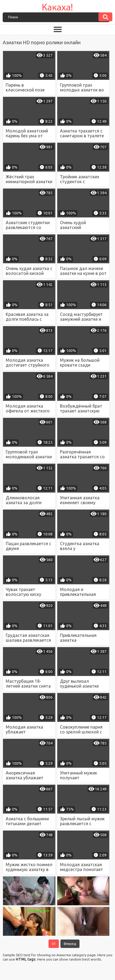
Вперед (70, 944)
